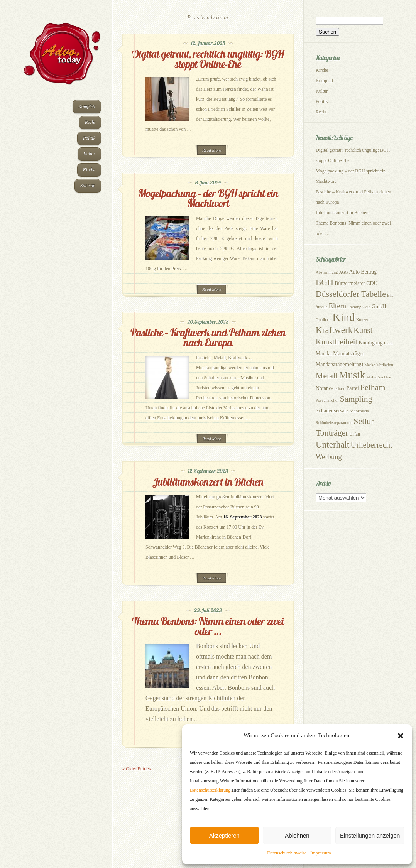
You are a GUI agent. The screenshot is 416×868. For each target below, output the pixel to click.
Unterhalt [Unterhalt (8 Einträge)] (333, 444)
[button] (401, 736)
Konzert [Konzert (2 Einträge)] (363, 320)
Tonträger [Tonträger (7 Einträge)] (332, 433)
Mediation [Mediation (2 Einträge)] (385, 365)
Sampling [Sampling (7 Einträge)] (356, 399)
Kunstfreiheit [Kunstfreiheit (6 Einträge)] (337, 342)
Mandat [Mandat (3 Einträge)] (324, 354)
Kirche (89, 170)
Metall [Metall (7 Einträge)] (327, 376)
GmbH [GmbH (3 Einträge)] (379, 307)
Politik (89, 138)
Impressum (320, 853)
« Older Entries (136, 769)
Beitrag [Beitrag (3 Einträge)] (369, 272)
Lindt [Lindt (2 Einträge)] (388, 343)
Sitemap (88, 186)
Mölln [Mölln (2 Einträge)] (371, 377)
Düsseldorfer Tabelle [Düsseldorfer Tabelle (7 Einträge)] (351, 294)
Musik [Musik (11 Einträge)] (352, 375)
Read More (212, 150)
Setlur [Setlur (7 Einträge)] (364, 421)
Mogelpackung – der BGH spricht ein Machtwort (208, 198)
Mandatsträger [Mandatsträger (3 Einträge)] (348, 354)
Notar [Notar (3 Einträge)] (322, 388)
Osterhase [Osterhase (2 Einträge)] (337, 389)
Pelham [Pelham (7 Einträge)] (373, 387)
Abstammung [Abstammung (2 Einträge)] (327, 272)
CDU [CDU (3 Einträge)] (372, 283)
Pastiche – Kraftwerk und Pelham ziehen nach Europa (208, 337)
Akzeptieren (224, 835)
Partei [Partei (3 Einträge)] (353, 388)
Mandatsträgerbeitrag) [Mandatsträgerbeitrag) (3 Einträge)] (339, 364)
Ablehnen (297, 835)
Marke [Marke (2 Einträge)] (370, 365)
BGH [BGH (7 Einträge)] (325, 282)
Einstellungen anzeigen (370, 835)
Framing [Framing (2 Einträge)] (354, 307)
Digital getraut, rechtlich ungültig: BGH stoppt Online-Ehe (208, 59)
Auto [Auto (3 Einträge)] (355, 272)
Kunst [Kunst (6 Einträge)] (363, 330)
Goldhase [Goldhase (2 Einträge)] (323, 320)
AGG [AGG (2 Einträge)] (343, 272)
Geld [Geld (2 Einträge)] (366, 307)
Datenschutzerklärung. (211, 790)
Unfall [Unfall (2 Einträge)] (355, 434)
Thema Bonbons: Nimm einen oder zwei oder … (208, 626)
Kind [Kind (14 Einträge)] (344, 317)
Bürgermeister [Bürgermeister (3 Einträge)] (350, 283)
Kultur (89, 154)
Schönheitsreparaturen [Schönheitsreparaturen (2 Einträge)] (334, 423)
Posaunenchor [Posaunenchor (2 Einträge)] (327, 400)
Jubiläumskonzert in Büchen (208, 482)
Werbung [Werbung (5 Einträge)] (329, 457)
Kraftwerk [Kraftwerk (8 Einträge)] (334, 330)
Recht (90, 122)
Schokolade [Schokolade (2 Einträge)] (359, 411)
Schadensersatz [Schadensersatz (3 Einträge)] (332, 411)
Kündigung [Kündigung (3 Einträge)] (370, 343)
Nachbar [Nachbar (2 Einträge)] (384, 377)
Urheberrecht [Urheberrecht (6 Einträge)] (372, 445)
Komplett (87, 106)
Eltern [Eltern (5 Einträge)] (337, 306)
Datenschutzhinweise (287, 853)
